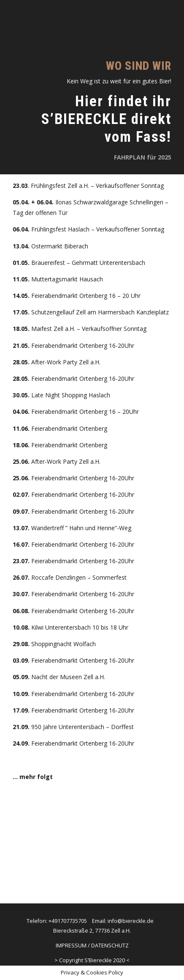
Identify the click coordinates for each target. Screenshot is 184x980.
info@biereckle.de (131, 921)
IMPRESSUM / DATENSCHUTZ (92, 946)
